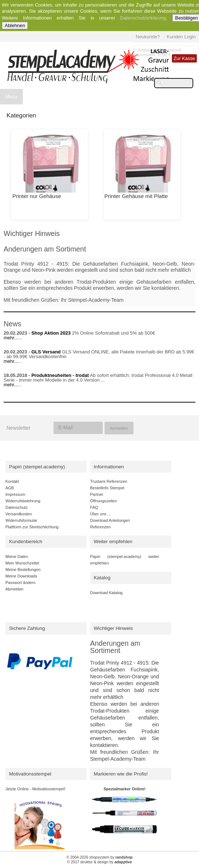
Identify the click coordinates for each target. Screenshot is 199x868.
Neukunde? (148, 37)
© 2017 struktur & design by (99, 862)
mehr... (11, 338)
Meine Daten (17, 557)
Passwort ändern (20, 583)
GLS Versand (46, 352)
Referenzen (100, 527)
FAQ (94, 507)
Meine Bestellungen (23, 570)
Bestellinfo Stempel (107, 488)
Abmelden (14, 589)
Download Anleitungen (110, 520)
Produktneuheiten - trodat (60, 375)
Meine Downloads (21, 576)
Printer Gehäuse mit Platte (136, 196)
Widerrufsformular (21, 520)
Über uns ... (100, 514)
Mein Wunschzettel (22, 563)
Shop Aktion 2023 (51, 333)
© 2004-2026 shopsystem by (100, 857)
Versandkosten (19, 514)
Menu (11, 97)
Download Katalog (106, 593)
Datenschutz (16, 507)
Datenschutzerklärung (143, 18)
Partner (97, 494)
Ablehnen (15, 25)
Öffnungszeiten (103, 501)
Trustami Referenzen (109, 481)
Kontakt (12, 481)
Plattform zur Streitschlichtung (32, 527)
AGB (10, 488)
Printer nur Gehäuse (37, 196)
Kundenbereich (26, 542)
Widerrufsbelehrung (23, 501)
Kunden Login (181, 37)
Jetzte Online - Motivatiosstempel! (35, 789)
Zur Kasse (184, 58)
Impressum (15, 494)
